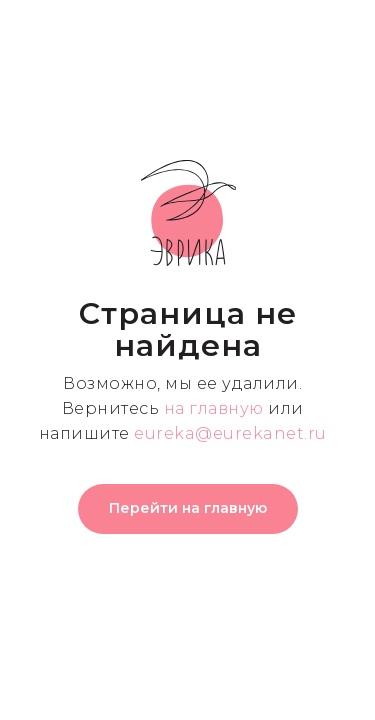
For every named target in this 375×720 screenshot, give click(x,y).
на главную (214, 408)
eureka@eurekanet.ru (230, 433)
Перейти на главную (188, 508)
